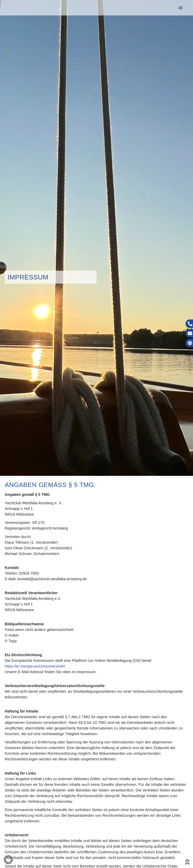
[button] (180, 8)
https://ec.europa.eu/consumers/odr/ (35, 666)
